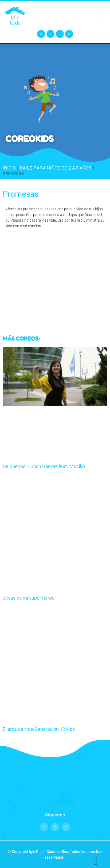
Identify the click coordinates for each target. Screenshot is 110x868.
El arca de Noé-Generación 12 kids (39, 729)
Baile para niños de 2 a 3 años (56, 168)
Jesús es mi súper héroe (29, 598)
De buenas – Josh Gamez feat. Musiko (44, 466)
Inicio (9, 168)
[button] (101, 15)
